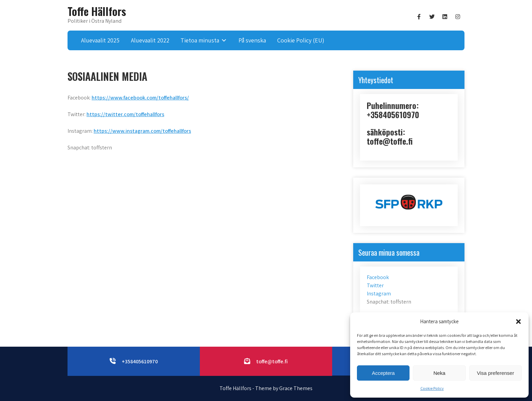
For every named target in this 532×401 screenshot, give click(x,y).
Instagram (379, 294)
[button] (518, 322)
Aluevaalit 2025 (100, 40)
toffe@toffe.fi (272, 361)
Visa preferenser (495, 373)
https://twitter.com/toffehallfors (125, 114)
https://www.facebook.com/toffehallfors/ (140, 98)
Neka (439, 373)
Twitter (375, 285)
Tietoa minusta (200, 40)
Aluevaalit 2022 (150, 40)
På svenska (252, 40)
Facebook (378, 277)
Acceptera (383, 373)
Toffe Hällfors (97, 11)
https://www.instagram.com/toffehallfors (142, 131)
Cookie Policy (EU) (301, 40)
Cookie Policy (432, 388)
